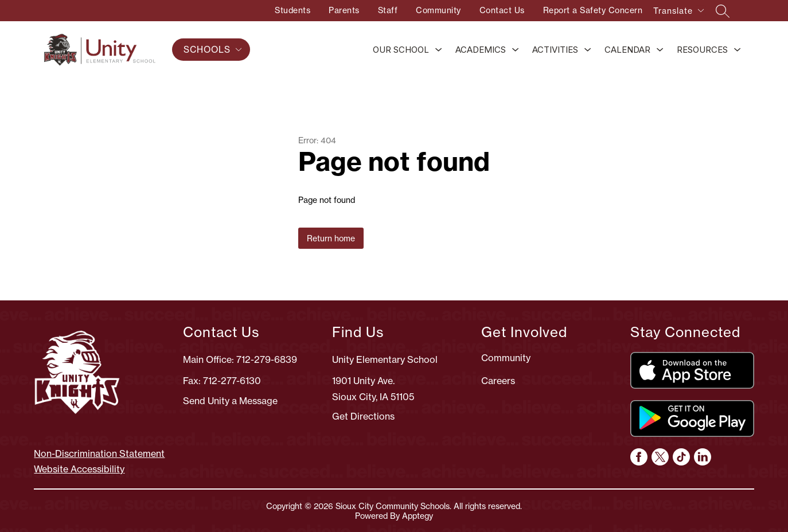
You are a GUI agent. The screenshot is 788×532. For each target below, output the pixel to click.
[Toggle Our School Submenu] (439, 50)
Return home (331, 238)
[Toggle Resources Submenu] (738, 50)
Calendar (627, 50)
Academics (481, 50)
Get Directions (363, 416)
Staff (388, 10)
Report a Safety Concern (593, 10)
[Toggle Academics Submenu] (516, 50)
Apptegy (418, 516)
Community (438, 10)
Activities (555, 50)
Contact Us (502, 10)
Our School (401, 50)
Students (292, 10)
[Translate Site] (678, 12)
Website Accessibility (79, 469)
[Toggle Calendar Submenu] (660, 50)
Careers (498, 381)
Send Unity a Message (230, 401)
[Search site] (723, 11)
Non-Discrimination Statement (99, 453)
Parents (344, 10)
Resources (702, 50)
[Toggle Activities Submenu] (588, 50)
